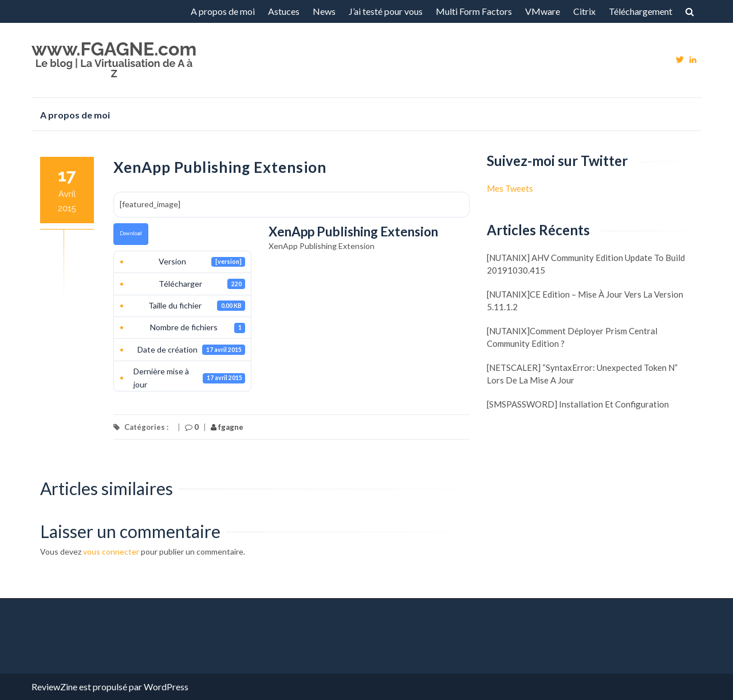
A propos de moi (223, 11)
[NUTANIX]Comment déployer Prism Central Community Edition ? (572, 337)
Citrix (584, 11)
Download (131, 233)
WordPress (166, 687)
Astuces (284, 11)
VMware (543, 11)
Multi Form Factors (474, 11)
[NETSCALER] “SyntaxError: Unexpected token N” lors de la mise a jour (582, 374)
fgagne (227, 427)
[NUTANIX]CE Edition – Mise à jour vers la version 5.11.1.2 (585, 300)
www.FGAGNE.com (114, 49)
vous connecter (111, 551)
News (324, 11)
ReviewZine (54, 687)
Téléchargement (641, 11)
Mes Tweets (510, 188)
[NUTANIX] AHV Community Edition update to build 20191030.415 (586, 264)
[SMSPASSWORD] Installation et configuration (578, 404)
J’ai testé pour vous (386, 11)
